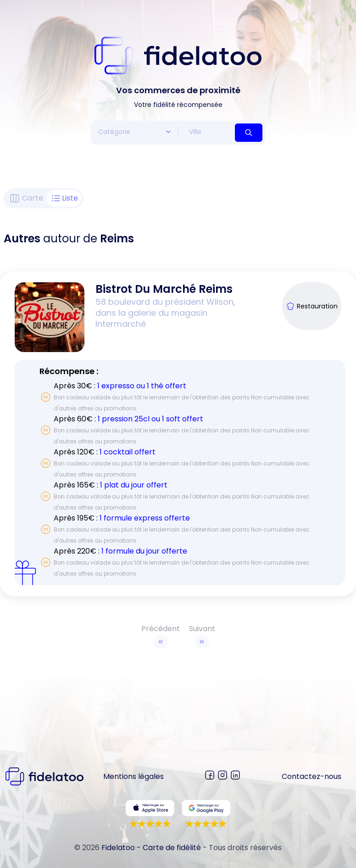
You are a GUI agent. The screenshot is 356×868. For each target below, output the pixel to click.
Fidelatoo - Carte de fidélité (151, 848)
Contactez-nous (311, 776)
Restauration (312, 306)
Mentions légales (133, 776)
